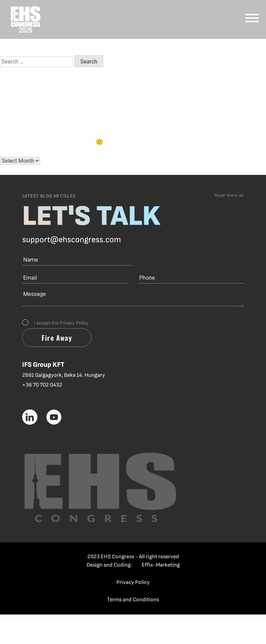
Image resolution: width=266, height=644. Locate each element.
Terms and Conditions (133, 600)
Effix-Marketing (161, 565)
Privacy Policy (74, 323)
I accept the (61, 323)
